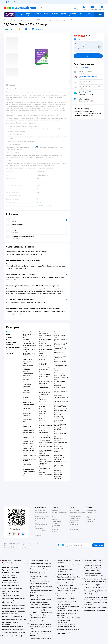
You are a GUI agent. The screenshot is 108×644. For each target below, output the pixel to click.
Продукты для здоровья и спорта (22, 20)
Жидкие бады (27, 384)
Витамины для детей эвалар (29, 350)
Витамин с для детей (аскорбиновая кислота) (60, 352)
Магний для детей (60, 381)
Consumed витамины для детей (29, 339)
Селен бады (27, 400)
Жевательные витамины (43, 384)
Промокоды (38, 521)
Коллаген (26, 467)
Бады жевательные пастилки (29, 390)
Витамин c (42, 414)
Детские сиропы (44, 456)
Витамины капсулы (44, 374)
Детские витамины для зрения (61, 402)
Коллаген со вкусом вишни (29, 438)
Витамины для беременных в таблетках (59, 450)
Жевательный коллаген (27, 427)
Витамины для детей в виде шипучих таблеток (45, 463)
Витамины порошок (45, 377)
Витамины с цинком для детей (60, 370)
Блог (71, 527)
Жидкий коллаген (28, 424)
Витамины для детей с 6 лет (61, 336)
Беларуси (28, 548)
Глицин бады (27, 408)
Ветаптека (90, 522)
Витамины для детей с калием (61, 392)
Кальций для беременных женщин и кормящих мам (61, 433)
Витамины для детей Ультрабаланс (29, 354)
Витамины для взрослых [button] (11, 344)
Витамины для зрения (45, 339)
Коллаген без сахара (29, 453)
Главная (6, 20)
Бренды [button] (9, 332)
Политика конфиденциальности (41, 524)
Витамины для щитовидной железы (45, 356)
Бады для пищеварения (27, 369)
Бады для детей (43, 433)
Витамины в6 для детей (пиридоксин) (60, 348)
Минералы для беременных (59, 421)
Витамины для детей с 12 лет (61, 340)
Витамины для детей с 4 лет (61, 333)
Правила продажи (40, 519)
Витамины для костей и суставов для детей (61, 410)
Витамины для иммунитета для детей (61, 406)
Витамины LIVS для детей (29, 335)
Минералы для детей (45, 435)
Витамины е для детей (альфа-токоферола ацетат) (61, 361)
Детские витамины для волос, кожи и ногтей (61, 398)
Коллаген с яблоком (29, 448)
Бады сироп (27, 387)
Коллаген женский (29, 430)
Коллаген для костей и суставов (30, 460)
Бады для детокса (28, 359)
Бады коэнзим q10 (28, 411)
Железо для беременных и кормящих (59, 439)
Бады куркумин (28, 413)
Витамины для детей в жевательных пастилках (45, 452)
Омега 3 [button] (9, 340)
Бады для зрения (28, 366)
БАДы (39, 20)
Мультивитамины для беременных (61, 425)
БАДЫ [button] (8, 335)
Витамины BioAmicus (30, 332)
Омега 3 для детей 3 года (29, 472)
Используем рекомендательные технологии (17, 546)
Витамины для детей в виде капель (45, 443)
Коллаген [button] (9, 337)
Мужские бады (27, 419)
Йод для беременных (61, 442)
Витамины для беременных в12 (59, 466)
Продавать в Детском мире (41, 513)
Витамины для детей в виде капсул (45, 447)
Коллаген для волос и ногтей (29, 456)
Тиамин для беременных (58, 455)
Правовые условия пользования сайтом (29, 544)
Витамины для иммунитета (43, 343)
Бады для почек (28, 376)
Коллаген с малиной (29, 441)
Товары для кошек (92, 510)
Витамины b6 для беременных (59, 458)
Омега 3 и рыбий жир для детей (61, 366)
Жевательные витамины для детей (45, 468)
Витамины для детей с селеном (61, 388)
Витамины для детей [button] (13, 347)
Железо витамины (44, 397)
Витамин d (42, 416)
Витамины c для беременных (59, 470)
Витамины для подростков (43, 364)
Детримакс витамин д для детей (30, 346)
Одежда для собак (92, 519)
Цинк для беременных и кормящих (61, 429)
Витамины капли (44, 372)
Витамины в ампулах (45, 367)
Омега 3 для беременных (58, 477)
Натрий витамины (44, 404)
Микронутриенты (51, 20)
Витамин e (42, 418)
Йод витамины (43, 399)
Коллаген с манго (28, 444)
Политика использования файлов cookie (42, 528)
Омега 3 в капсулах (29, 469)
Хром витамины (44, 395)
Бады (25, 422)
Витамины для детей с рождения (45, 472)
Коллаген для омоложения (27, 464)
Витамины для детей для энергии (60, 413)
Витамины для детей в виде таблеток (45, 459)
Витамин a (42, 406)
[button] (99, 14)
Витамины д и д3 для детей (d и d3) (60, 357)
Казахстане (21, 548)
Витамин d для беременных (59, 474)
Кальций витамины (44, 392)
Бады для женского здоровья (29, 379)
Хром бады (26, 395)
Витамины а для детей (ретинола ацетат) (61, 344)
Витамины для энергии (43, 360)
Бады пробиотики (28, 382)
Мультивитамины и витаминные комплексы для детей (45, 439)
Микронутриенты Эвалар (67, 20)
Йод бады (26, 397)
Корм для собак (91, 517)
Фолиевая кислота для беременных (61, 462)
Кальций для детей (60, 373)
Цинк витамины (44, 390)
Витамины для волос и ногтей (45, 336)
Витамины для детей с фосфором (61, 385)
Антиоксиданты (28, 357)
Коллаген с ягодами (29, 451)
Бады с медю (27, 393)
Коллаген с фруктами (29, 446)
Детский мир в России (10, 548)
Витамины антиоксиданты (43, 333)
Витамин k (42, 423)
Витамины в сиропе (45, 379)
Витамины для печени (45, 349)
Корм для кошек (91, 512)
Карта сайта (38, 535)
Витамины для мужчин (45, 428)
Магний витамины (44, 402)
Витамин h (42, 421)
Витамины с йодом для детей (61, 378)
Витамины (42, 430)
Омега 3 (25, 475)
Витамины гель (43, 369)
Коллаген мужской (29, 433)
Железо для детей (60, 375)
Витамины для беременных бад (59, 417)
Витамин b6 (42, 411)
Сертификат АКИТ (40, 531)
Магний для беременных (58, 446)
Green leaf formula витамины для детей (29, 343)
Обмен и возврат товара (42, 516)
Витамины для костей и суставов (45, 346)
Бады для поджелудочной (28, 372)
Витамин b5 (42, 409)
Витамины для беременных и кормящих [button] (11, 352)
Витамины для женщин (45, 425)
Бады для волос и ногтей (28, 362)
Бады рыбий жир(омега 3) (27, 416)
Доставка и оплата (40, 510)
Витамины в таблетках (45, 381)
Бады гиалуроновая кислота (29, 405)
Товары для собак (92, 515)
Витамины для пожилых (43, 352)
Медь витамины (43, 387)
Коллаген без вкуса (29, 435)
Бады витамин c (28, 402)
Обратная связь (39, 533)
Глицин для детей (59, 395)
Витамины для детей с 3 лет (45, 475)
